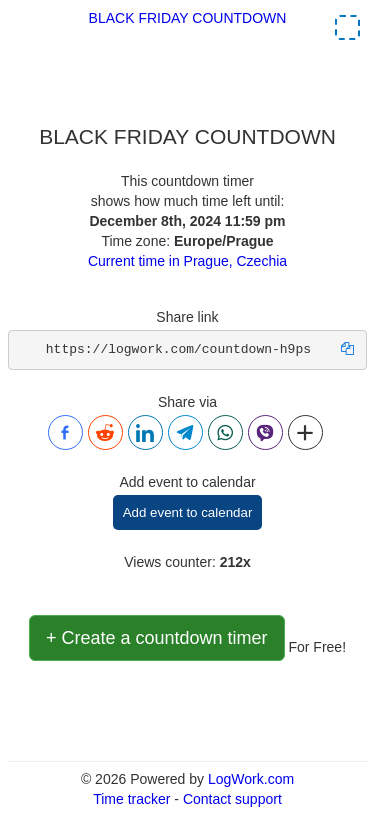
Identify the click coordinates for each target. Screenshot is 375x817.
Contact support (232, 799)
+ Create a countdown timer (157, 638)
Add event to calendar (188, 512)
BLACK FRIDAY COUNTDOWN (188, 18)
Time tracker (131, 799)
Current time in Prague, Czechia (187, 261)
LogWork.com (251, 779)
